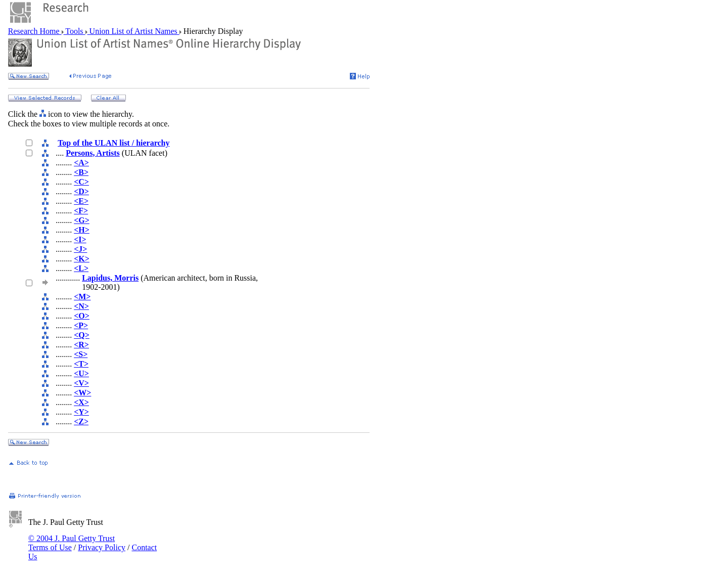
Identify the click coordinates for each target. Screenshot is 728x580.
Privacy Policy (102, 547)
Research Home (35, 31)
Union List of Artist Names (133, 31)
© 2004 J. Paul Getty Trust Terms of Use (72, 543)
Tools (75, 31)
